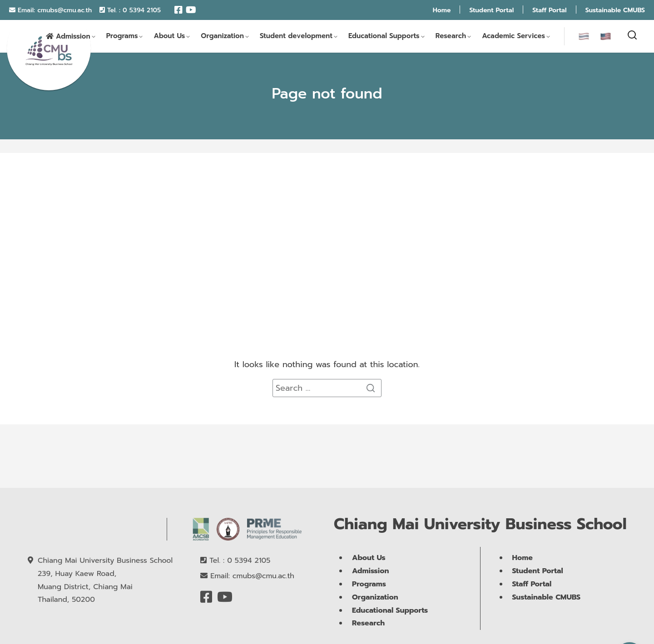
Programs (122, 37)
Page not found (327, 94)
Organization (222, 37)
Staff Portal (549, 10)
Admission (73, 37)
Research (451, 37)
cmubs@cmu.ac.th (64, 10)
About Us (169, 37)
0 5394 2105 (142, 10)
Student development (296, 37)
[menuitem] (584, 37)
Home (442, 10)
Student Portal (491, 10)
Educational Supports (384, 37)
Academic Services (513, 37)
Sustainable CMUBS (615, 10)
